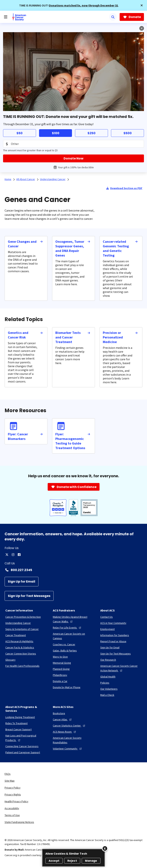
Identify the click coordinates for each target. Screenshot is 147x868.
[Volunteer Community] (68, 749)
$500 (128, 133)
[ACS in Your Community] (113, 623)
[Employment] (107, 629)
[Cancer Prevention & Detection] (23, 617)
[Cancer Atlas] (63, 719)
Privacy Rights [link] (13, 794)
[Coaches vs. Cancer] (64, 644)
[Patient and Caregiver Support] (23, 752)
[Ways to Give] (60, 657)
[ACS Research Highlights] (19, 641)
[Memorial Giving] (62, 663)
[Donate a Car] (60, 681)
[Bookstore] (59, 713)
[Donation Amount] (73, 144)
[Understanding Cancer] (18, 623)
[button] (142, 5)
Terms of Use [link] (12, 815)
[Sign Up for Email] (22, 582)
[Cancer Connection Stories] (21, 654)
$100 (56, 133)
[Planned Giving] (61, 669)
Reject (72, 861)
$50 (20, 133)
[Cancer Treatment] (16, 635)
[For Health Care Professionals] (22, 666)
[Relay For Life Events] (67, 628)
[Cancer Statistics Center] (69, 726)
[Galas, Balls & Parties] (65, 651)
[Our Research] (108, 660)
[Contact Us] (107, 617)
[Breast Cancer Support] (18, 729)
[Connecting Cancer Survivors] (22, 746)
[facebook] (19, 555)
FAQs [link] (8, 774)
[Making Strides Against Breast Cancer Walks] (73, 619)
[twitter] (7, 555)
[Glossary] (10, 660)
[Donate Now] (73, 158)
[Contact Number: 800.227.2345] (73, 570)
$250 (91, 133)
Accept (54, 861)
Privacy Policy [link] (13, 788)
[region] (73, 858)
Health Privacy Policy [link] (16, 801)
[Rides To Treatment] (16, 723)
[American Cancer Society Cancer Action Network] (121, 668)
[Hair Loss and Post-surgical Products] (26, 738)
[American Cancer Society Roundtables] (73, 740)
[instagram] (13, 555)
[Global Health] (108, 677)
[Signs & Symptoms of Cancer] (22, 629)
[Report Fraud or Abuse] (113, 641)
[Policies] (105, 683)
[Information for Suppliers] (115, 635)
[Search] (113, 17)
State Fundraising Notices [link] (19, 822)
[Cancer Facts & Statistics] (20, 647)
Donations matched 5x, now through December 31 (84, 5)
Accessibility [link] (12, 808)
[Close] (105, 848)
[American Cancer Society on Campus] (73, 636)
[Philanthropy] (60, 675)
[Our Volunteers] (109, 689)
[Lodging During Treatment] (20, 717)
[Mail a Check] (107, 695)
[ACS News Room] (65, 732)
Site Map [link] (10, 781)
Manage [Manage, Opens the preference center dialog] (91, 861)
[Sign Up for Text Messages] (29, 596)
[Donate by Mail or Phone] (67, 687)
